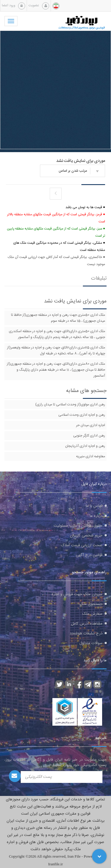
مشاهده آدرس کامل (87, 624)
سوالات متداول (91, 643)
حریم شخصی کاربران (86, 536)
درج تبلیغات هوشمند (86, 633)
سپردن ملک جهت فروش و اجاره (77, 594)
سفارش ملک (92, 614)
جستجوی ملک (91, 604)
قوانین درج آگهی (89, 555)
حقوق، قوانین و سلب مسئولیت (78, 526)
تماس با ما (94, 506)
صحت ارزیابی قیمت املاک (82, 545)
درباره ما (96, 516)
